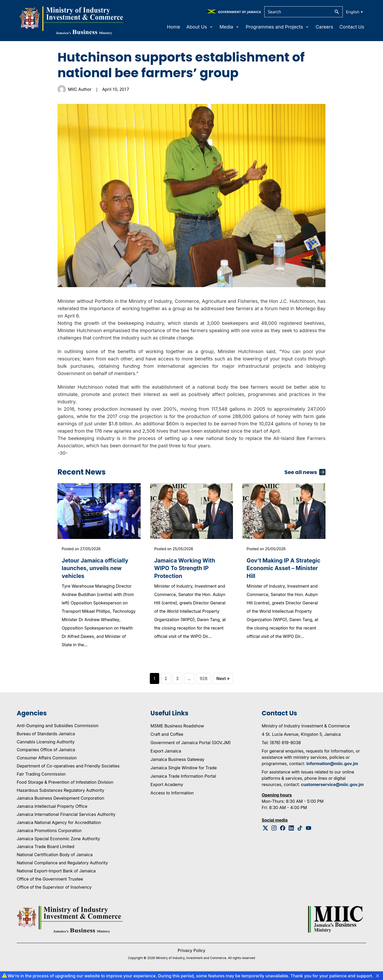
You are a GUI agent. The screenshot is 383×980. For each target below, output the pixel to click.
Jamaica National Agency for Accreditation (59, 825)
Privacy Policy (192, 953)
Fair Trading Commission (41, 777)
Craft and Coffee (167, 737)
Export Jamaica (166, 754)
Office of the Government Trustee (50, 882)
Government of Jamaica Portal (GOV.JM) (191, 745)
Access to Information (172, 796)
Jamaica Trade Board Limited (45, 850)
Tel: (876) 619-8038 (281, 745)
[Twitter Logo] (265, 831)
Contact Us (352, 27)
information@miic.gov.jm (332, 766)
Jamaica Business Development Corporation (61, 801)
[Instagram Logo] (274, 831)
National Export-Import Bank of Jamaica (56, 874)
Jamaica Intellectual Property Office (52, 809)
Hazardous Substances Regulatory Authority (61, 793)
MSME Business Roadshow (177, 729)
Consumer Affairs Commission (47, 761)
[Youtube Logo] (309, 831)
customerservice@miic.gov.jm (332, 787)
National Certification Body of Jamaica (55, 858)
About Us (200, 27)
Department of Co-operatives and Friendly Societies (68, 769)
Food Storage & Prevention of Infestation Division (65, 785)
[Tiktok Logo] (300, 831)
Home (174, 27)
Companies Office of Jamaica (46, 753)
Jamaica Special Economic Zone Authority (58, 842)
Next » (223, 681)
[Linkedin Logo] (291, 831)
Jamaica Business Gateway (178, 762)
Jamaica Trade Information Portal (183, 779)
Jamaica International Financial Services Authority (66, 817)
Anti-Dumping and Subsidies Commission (58, 728)
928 (204, 681)
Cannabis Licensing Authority (46, 745)
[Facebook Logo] (283, 831)
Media (230, 27)
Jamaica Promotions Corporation (49, 833)
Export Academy (167, 787)
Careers (324, 27)
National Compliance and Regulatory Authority (62, 866)
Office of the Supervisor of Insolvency (54, 890)
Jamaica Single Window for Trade (184, 771)
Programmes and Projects (278, 27)
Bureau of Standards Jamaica (46, 737)
